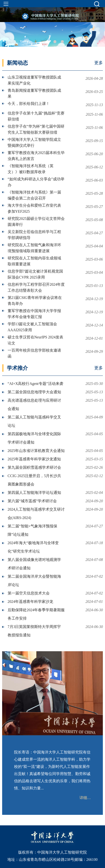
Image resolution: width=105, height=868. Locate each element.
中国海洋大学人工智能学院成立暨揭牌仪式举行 (34, 143)
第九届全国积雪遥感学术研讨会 (34, 467)
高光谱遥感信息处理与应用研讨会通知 (34, 405)
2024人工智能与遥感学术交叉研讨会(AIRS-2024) (36, 514)
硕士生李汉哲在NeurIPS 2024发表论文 (35, 340)
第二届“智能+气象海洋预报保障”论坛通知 (32, 530)
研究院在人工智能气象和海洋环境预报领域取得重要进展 (34, 248)
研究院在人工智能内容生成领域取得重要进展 (34, 261)
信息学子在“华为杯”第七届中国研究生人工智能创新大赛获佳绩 (36, 129)
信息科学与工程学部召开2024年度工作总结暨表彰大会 (36, 287)
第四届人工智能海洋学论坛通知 (34, 493)
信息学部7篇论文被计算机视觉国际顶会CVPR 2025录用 (35, 274)
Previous (7, 33)
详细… (85, 798)
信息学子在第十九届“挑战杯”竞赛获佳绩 (36, 116)
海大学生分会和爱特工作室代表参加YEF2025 (34, 208)
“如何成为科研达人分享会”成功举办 (36, 182)
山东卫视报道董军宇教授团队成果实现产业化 (34, 80)
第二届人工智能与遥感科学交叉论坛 (34, 421)
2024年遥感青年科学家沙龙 (30, 602)
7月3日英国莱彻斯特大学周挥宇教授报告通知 (34, 631)
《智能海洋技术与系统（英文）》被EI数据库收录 (31, 169)
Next (98, 33)
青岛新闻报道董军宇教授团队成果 (34, 93)
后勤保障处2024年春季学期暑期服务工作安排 (36, 614)
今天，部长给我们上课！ (29, 104)
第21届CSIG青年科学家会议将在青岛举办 (35, 301)
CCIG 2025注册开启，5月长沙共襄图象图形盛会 (34, 480)
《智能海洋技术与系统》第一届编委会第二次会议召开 (34, 195)
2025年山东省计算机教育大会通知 (36, 451)
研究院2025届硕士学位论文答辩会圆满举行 (36, 222)
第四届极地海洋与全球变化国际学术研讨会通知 (34, 438)
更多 (99, 63)
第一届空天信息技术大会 (29, 593)
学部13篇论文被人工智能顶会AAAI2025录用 (32, 327)
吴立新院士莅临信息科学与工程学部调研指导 (34, 235)
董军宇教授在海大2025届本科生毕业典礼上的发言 (36, 156)
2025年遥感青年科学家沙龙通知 (34, 459)
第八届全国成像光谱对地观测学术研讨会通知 (34, 564)
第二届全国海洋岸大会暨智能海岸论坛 (34, 581)
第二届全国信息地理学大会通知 (34, 392)
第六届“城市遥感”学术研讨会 (32, 501)
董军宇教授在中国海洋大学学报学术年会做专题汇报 (34, 314)
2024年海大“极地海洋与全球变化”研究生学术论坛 (33, 547)
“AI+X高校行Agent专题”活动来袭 (35, 384)
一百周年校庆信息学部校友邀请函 (34, 353)
